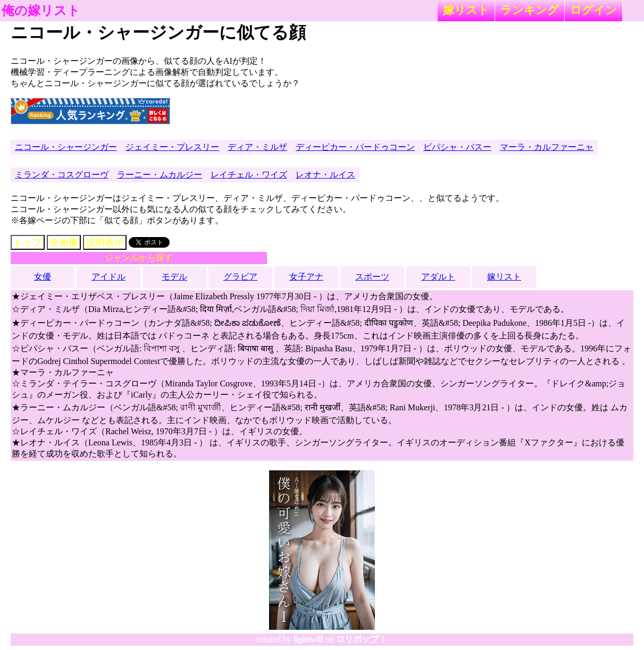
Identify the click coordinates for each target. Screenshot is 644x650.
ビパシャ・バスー (457, 147)
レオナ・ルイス (325, 175)
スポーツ (372, 277)
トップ (28, 242)
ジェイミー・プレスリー (172, 147)
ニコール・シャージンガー (66, 147)
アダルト (438, 277)
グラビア (240, 277)
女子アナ (306, 277)
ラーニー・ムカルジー (160, 175)
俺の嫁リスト (41, 11)
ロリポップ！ (362, 639)
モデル (174, 277)
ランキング (530, 10)
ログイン (593, 10)
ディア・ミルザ (257, 147)
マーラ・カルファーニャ (547, 147)
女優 (43, 277)
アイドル (108, 277)
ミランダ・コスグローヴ (62, 175)
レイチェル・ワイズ (249, 175)
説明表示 (105, 242)
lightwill (308, 639)
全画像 (64, 242)
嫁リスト (466, 10)
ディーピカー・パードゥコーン (355, 147)
